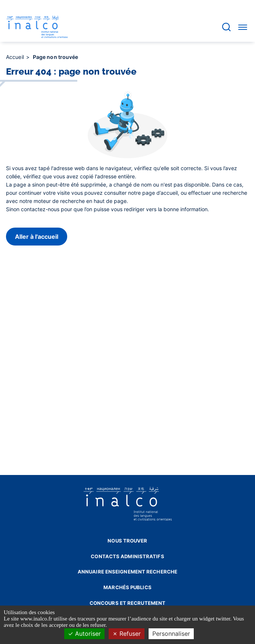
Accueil (16, 57)
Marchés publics (127, 587)
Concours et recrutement (127, 603)
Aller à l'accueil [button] (37, 237)
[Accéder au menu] (243, 27)
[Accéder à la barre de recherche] (226, 27)
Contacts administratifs (127, 556)
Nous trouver (127, 541)
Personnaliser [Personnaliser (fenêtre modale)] (171, 634)
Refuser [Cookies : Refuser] (127, 634)
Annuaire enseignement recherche (127, 572)
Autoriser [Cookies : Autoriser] (84, 634)
